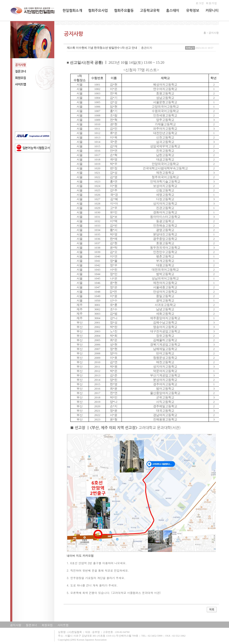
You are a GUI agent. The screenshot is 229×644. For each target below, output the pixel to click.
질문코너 (32, 625)
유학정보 (191, 20)
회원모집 (47, 625)
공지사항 (16, 625)
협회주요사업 (96, 20)
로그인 (200, 3)
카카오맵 (88, 556)
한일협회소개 (71, 20)
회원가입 (211, 3)
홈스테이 (171, 20)
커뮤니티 (211, 20)
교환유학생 (146, 20)
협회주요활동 (122, 20)
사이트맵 (63, 625)
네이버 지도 (74, 556)
